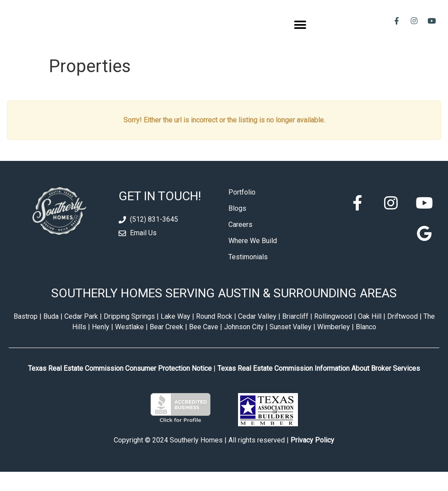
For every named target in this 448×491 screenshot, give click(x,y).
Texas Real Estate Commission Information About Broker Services (319, 387)
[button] (300, 34)
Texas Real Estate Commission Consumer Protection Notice (120, 387)
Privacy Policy (312, 459)
